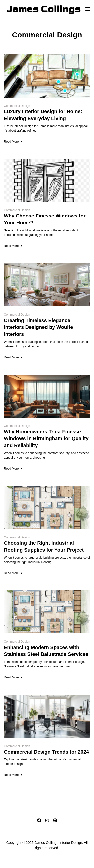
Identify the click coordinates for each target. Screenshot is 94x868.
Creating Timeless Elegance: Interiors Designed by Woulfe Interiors (38, 327)
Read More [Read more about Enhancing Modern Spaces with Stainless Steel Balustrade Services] (13, 677)
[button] (88, 9)
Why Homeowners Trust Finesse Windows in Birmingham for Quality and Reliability (46, 438)
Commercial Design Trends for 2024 (46, 752)
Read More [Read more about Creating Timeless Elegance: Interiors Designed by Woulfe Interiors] (13, 357)
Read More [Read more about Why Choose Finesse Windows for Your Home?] (13, 246)
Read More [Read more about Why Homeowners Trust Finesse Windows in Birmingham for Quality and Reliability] (13, 469)
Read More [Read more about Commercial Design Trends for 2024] (13, 775)
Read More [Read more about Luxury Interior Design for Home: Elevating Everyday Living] (13, 142)
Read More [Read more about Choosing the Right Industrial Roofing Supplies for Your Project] (13, 573)
